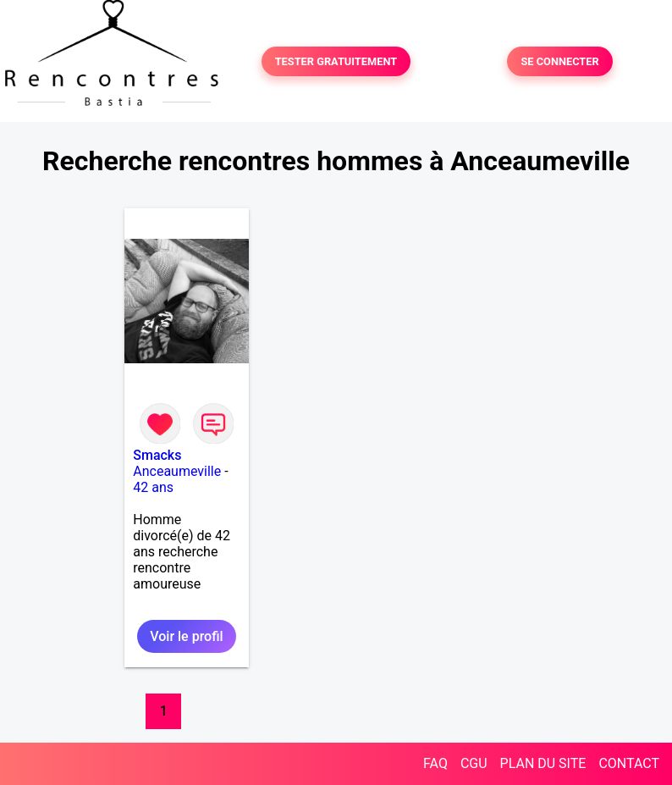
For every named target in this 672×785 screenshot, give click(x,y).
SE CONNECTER (559, 61)
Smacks (157, 455)
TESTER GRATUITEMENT (336, 61)
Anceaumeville (177, 471)
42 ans (153, 487)
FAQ (435, 763)
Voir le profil (186, 636)
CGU (474, 763)
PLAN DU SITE (543, 763)
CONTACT (629, 763)
